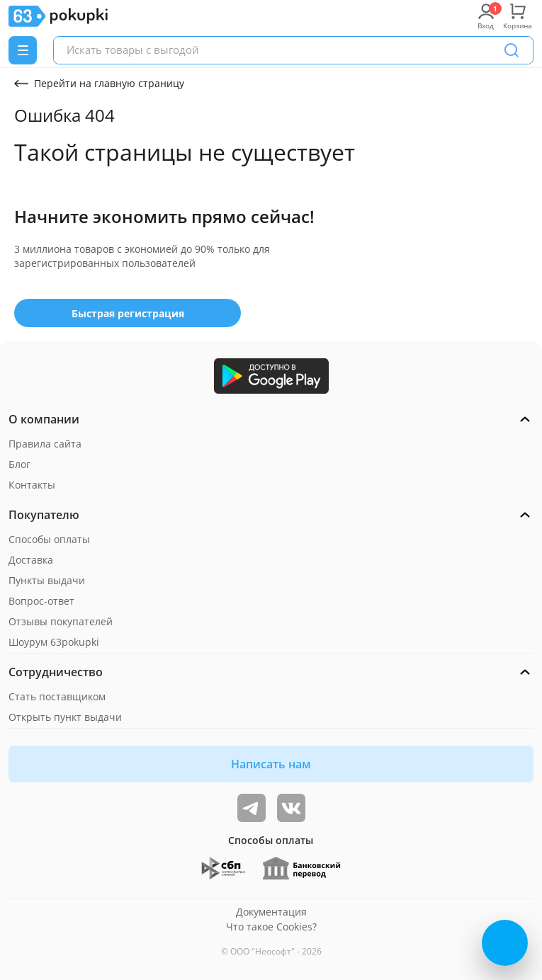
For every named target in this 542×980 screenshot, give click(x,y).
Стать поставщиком (57, 696)
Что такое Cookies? (271, 927)
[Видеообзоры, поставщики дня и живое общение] (252, 808)
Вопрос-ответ (41, 601)
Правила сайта (45, 444)
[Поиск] (512, 50)
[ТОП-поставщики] (291, 808)
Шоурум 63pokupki (54, 642)
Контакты (32, 485)
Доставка (31, 560)
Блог (19, 464)
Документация (271, 912)
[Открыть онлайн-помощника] (505, 943)
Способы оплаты (49, 539)
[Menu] (23, 50)
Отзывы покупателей (61, 621)
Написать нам (271, 764)
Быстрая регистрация (128, 313)
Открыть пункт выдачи (65, 717)
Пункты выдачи (47, 580)
